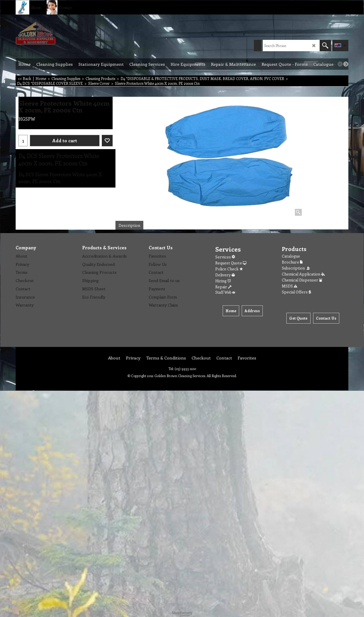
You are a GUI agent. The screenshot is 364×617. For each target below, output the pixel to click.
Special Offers (296, 292)
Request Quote (231, 263)
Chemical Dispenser (302, 280)
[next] (346, 64)
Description (129, 225)
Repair (223, 287)
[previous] (340, 64)
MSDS (289, 286)
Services (225, 257)
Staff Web (225, 292)
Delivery (225, 275)
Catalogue (291, 256)
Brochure (292, 262)
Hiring (223, 281)
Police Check (229, 269)
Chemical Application (303, 274)
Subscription (296, 268)
